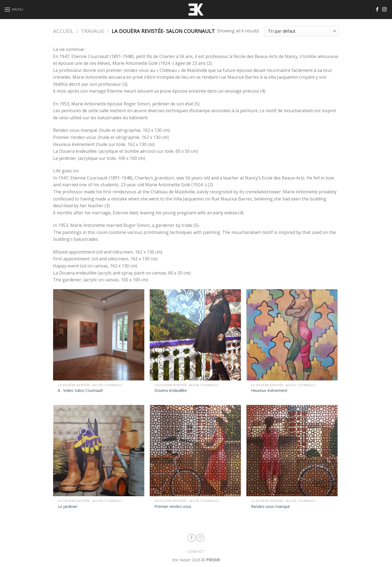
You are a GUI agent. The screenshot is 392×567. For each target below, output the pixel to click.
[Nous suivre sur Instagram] (384, 10)
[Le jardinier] (99, 451)
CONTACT (196, 552)
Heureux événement (269, 391)
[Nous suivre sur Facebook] (377, 10)
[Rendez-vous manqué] (292, 451)
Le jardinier (68, 507)
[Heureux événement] (292, 335)
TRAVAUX (93, 31)
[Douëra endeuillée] (195, 335)
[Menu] (14, 9)
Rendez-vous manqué (270, 507)
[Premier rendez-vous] (195, 451)
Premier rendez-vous (173, 507)
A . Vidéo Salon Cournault (80, 391)
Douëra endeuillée (171, 391)
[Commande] (302, 31)
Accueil (63, 31)
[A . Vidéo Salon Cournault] (99, 335)
